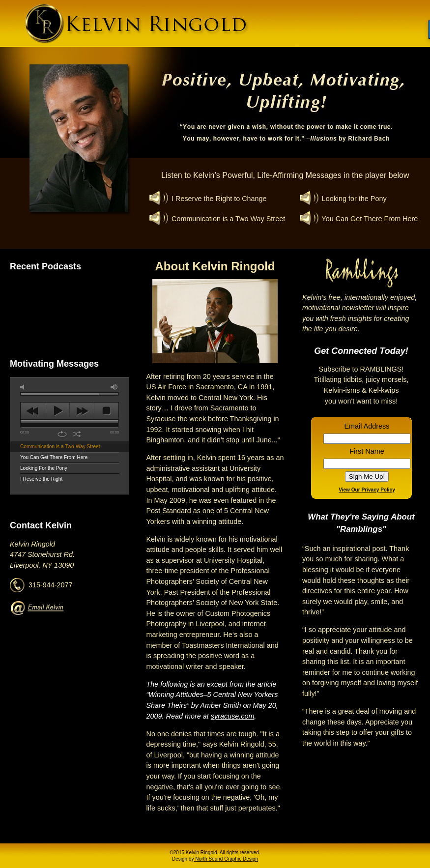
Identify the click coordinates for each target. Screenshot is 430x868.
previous (33, 411)
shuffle (77, 434)
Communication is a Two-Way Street (60, 447)
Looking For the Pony (44, 468)
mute (24, 387)
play (57, 411)
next (82, 411)
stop (106, 411)
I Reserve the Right (41, 479)
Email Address (367, 426)
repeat (62, 434)
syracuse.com (233, 716)
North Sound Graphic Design (226, 859)
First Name (367, 451)
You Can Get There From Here (54, 457)
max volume (115, 387)
